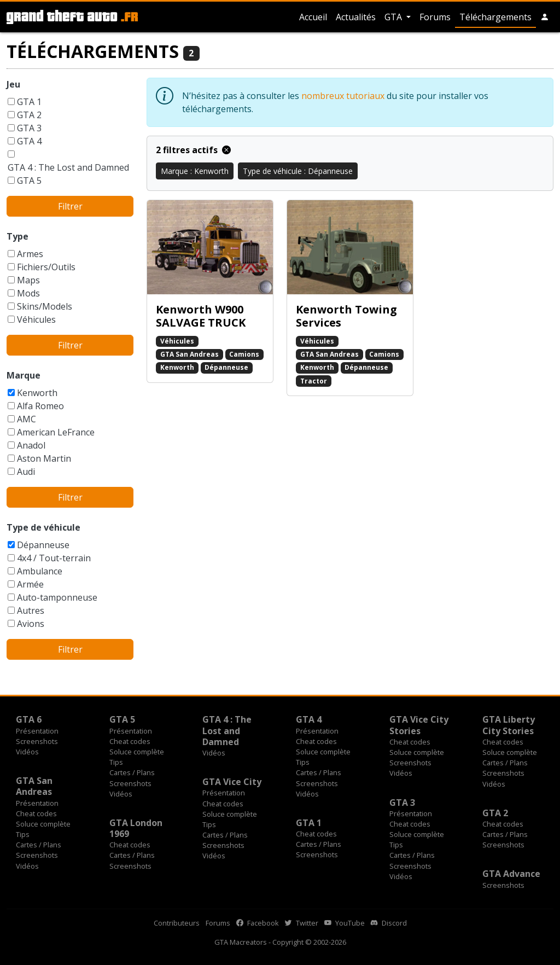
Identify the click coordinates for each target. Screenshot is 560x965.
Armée (30, 584)
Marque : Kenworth (195, 171)
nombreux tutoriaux (343, 96)
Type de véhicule (43, 527)
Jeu (13, 84)
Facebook (258, 923)
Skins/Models (45, 306)
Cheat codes (130, 741)
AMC (27, 419)
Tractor (314, 381)
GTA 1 (29, 102)
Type (17, 236)
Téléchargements (495, 17)
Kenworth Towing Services (346, 316)
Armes (30, 254)
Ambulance (40, 571)
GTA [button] (394, 17)
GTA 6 (29, 719)
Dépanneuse (43, 545)
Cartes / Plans (132, 772)
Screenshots (37, 741)
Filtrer (70, 206)
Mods (28, 293)
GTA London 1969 (136, 828)
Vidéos (27, 752)
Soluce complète (137, 752)
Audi (26, 472)
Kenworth (37, 393)
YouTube (345, 923)
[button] (545, 17)
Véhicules (36, 319)
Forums (435, 17)
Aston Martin (44, 458)
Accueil (313, 17)
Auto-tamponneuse (57, 597)
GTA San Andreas (189, 354)
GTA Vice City (232, 782)
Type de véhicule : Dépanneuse (298, 171)
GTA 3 (29, 128)
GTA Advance (511, 874)
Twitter (302, 923)
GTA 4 (29, 141)
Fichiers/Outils (46, 267)
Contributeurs (177, 923)
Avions (31, 624)
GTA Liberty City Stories (509, 725)
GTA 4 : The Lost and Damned (68, 167)
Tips (116, 762)
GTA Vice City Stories (419, 725)
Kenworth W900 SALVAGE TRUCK (201, 316)
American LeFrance (56, 432)
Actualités (356, 17)
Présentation (37, 731)
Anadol (31, 445)
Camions (244, 354)
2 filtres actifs (193, 150)
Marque (24, 375)
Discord (389, 923)
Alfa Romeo (40, 406)
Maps (28, 280)
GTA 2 (29, 115)
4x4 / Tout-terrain (54, 558)
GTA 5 (29, 181)
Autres (31, 611)
